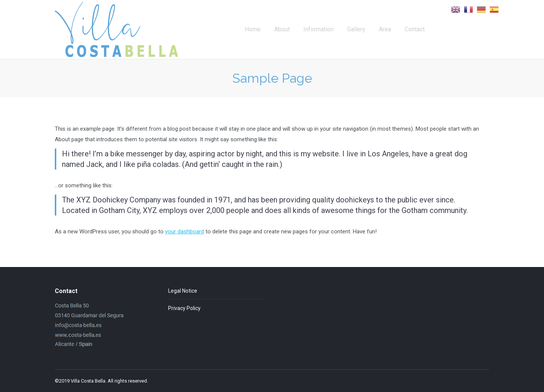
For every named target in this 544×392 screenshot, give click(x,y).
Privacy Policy (184, 308)
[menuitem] (253, 29)
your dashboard (185, 231)
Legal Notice (183, 291)
